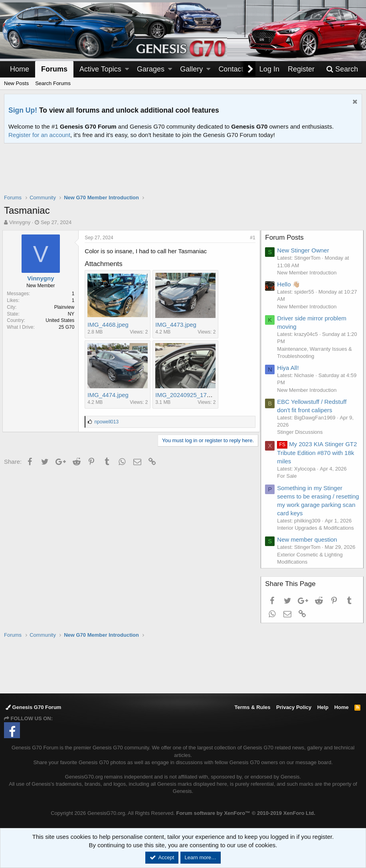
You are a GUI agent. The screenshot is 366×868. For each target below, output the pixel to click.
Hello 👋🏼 (290, 284)
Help (323, 707)
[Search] (342, 69)
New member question (309, 539)
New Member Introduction (308, 273)
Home (20, 69)
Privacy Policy (294, 707)
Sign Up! (23, 110)
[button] (127, 69)
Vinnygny (20, 222)
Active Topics (100, 69)
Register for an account (39, 135)
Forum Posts (286, 237)
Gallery (191, 69)
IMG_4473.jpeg (177, 325)
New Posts (16, 83)
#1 (251, 238)
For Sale (288, 476)
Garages (151, 69)
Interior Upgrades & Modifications (317, 528)
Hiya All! (289, 368)
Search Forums (53, 83)
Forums (54, 69)
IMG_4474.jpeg (110, 395)
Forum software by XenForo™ (245, 813)
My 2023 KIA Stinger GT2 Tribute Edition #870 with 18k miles (318, 453)
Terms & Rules (252, 707)
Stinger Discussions (301, 432)
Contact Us (236, 69)
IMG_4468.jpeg (110, 325)
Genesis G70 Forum (33, 707)
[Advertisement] (183, 174)
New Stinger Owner (305, 250)
